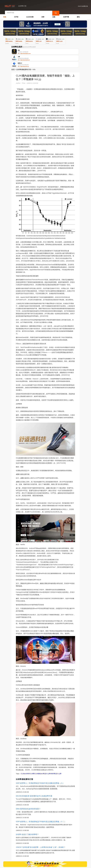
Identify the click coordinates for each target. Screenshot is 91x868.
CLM (22, 760)
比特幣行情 (35, 866)
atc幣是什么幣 (46, 760)
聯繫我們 (25, 856)
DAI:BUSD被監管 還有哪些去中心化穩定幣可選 (34, 783)
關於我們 (35, 856)
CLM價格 (38, 760)
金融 (54, 15)
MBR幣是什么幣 (56, 760)
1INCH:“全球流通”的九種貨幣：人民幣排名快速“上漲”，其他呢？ (41, 834)
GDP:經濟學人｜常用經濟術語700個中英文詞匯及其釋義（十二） (41, 808)
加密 (43, 15)
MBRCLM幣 (30, 760)
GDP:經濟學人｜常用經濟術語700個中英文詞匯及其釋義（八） (40, 770)
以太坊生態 (30, 15)
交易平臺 (66, 15)
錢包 (78, 15)
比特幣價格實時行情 (24, 56)
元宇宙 (16, 15)
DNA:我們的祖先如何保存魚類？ (28, 795)
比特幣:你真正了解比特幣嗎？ (27, 821)
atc (25, 760)
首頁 (5, 15)
